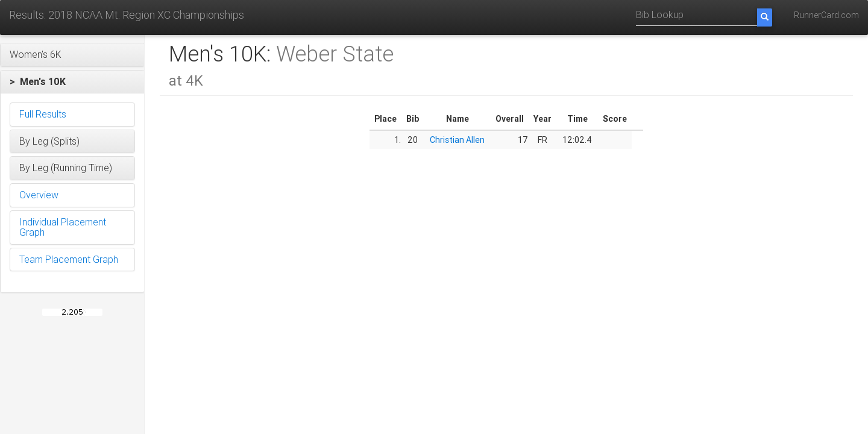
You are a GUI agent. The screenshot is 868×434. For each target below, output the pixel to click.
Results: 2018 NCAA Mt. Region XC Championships (127, 15)
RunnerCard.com (826, 15)
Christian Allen (457, 140)
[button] (72, 55)
